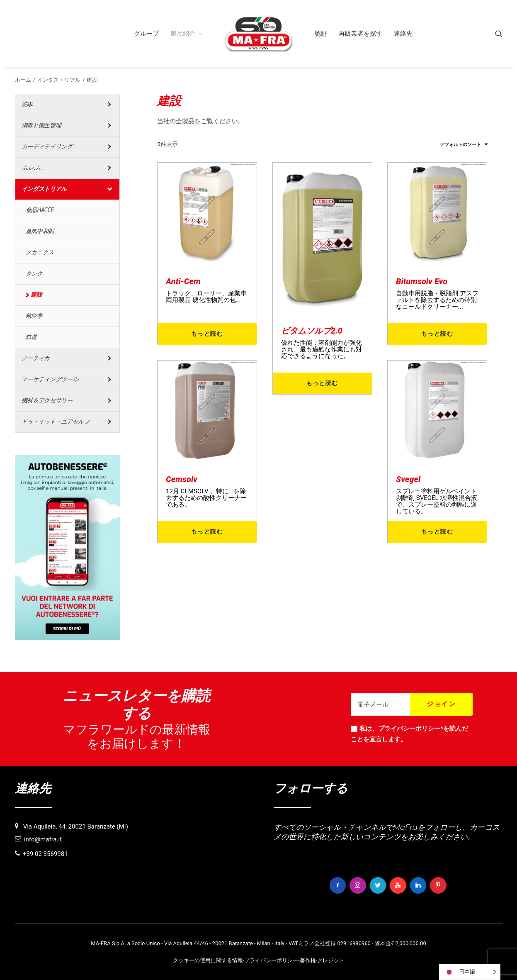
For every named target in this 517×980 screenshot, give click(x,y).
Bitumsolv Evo (422, 281)
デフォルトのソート (460, 145)
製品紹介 (186, 34)
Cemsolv (182, 479)
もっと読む (207, 334)
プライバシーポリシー (271, 960)
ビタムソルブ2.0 (312, 331)
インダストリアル (59, 80)
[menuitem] (146, 34)
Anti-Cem (183, 281)
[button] (499, 34)
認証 (321, 34)
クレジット (331, 960)
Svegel (408, 479)
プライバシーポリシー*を (414, 729)
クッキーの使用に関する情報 (208, 960)
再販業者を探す (360, 34)
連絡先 (403, 34)
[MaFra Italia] (259, 34)
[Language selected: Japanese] (470, 972)
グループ (146, 34)
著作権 (308, 960)
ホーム (23, 80)
